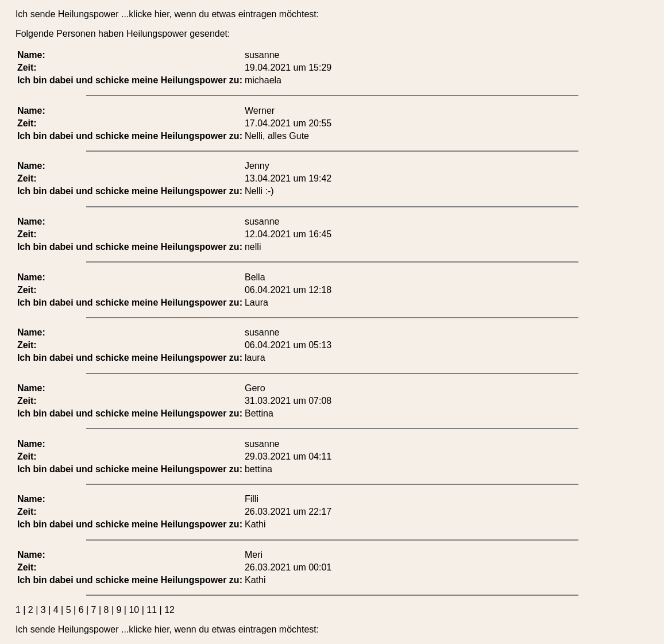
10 (134, 610)
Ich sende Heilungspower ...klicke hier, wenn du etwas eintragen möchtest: (167, 14)
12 (169, 610)
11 (152, 610)
